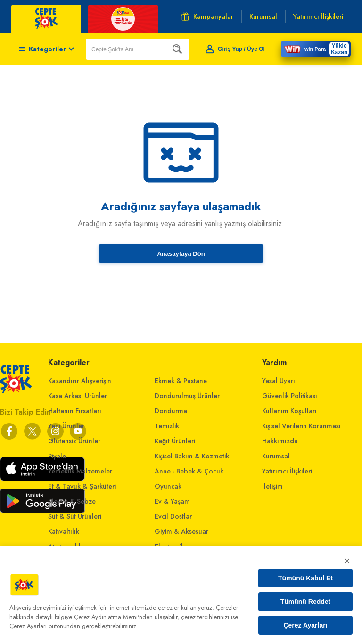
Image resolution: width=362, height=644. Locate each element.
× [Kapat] (347, 561)
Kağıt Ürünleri (175, 441)
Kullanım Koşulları (289, 411)
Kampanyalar (207, 16)
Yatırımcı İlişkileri (287, 471)
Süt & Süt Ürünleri (75, 516)
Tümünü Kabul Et (305, 578)
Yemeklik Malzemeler (80, 471)
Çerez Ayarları (305, 625)
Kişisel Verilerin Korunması (301, 426)
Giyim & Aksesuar (181, 531)
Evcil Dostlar (173, 516)
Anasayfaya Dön (181, 254)
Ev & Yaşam (172, 501)
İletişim (272, 486)
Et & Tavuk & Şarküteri (82, 486)
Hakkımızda (280, 441)
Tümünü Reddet (306, 602)
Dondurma (171, 411)
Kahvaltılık (64, 531)
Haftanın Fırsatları (75, 411)
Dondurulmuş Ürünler (187, 396)
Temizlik (167, 426)
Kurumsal (276, 456)
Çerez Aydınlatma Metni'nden (113, 617)
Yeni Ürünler (66, 426)
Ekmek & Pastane (181, 381)
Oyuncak (168, 486)
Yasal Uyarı (279, 381)
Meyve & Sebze (72, 501)
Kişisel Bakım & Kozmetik (192, 456)
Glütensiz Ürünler (74, 441)
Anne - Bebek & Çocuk (189, 471)
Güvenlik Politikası (290, 396)
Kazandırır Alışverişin (80, 381)
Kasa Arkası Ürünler (78, 396)
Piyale (57, 456)
